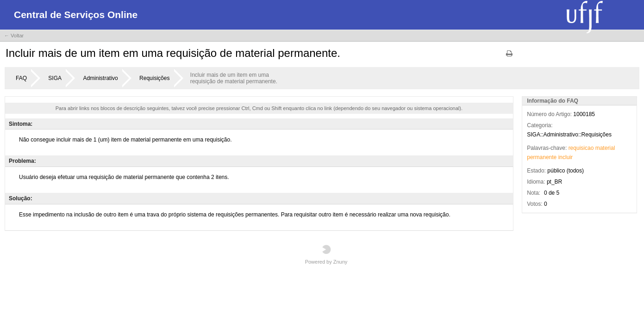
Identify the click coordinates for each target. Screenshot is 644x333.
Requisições (154, 78)
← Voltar (14, 36)
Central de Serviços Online (76, 15)
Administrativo (100, 78)
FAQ (21, 78)
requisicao (581, 148)
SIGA (55, 78)
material (605, 148)
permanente (542, 157)
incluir (566, 157)
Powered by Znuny (326, 255)
